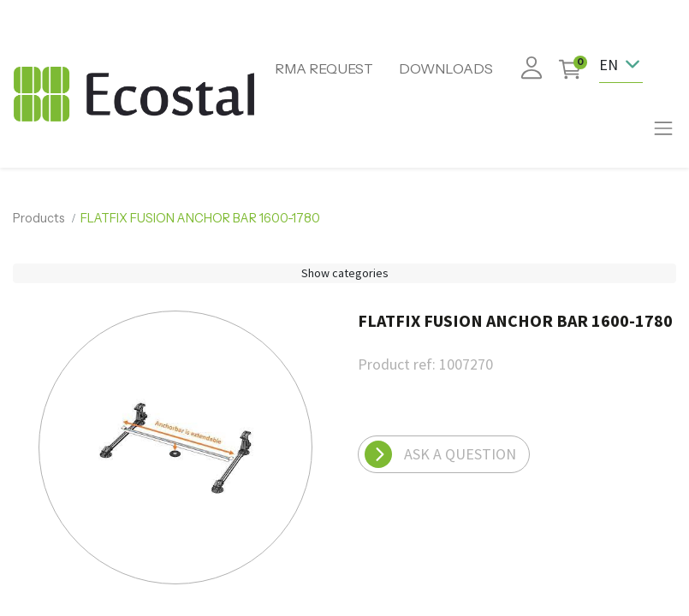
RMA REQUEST (324, 68)
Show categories (345, 273)
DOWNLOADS (446, 68)
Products (39, 218)
